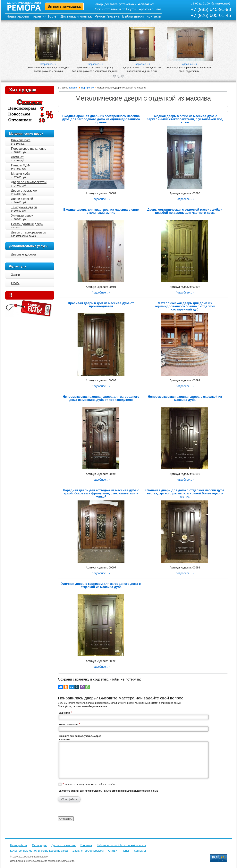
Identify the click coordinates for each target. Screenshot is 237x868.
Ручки (15, 283)
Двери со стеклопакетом (29, 182)
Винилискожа (21, 140)
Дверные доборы (24, 254)
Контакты (154, 16)
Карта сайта (68, 861)
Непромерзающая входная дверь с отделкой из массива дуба (185, 398)
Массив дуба (21, 174)
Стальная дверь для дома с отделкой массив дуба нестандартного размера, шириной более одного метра (185, 493)
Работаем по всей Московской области (122, 845)
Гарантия (86, 845)
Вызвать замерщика (64, 6)
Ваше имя (65, 713)
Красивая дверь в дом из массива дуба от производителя (101, 305)
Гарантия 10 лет (45, 16)
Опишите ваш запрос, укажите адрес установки (80, 738)
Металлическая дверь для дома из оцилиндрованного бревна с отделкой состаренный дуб (185, 306)
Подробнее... (47, 64)
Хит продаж (23, 90)
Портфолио (88, 88)
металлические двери (36, 857)
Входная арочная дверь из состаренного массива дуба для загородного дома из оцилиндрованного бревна (101, 119)
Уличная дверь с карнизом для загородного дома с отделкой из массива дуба (101, 585)
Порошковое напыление (29, 149)
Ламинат (17, 157)
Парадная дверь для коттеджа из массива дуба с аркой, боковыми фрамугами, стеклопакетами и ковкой (101, 493)
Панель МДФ (21, 165)
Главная (74, 88)
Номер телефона (69, 724)
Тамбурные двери (24, 207)
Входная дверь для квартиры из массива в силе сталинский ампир (101, 211)
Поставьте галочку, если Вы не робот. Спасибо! (89, 784)
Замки (16, 275)
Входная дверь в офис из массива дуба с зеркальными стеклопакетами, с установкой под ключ (185, 119)
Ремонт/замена (107, 16)
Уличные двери (22, 216)
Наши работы (18, 16)
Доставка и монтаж (76, 16)
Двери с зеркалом (24, 190)
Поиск (126, 851)
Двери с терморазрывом (29, 232)
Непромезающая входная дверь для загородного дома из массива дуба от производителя (101, 398)
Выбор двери (133, 16)
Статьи (113, 851)
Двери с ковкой (22, 199)
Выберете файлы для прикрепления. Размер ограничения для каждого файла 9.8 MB (108, 791)
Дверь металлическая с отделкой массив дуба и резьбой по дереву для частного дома (185, 211)
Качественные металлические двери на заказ (39, 851)
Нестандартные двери (27, 224)
